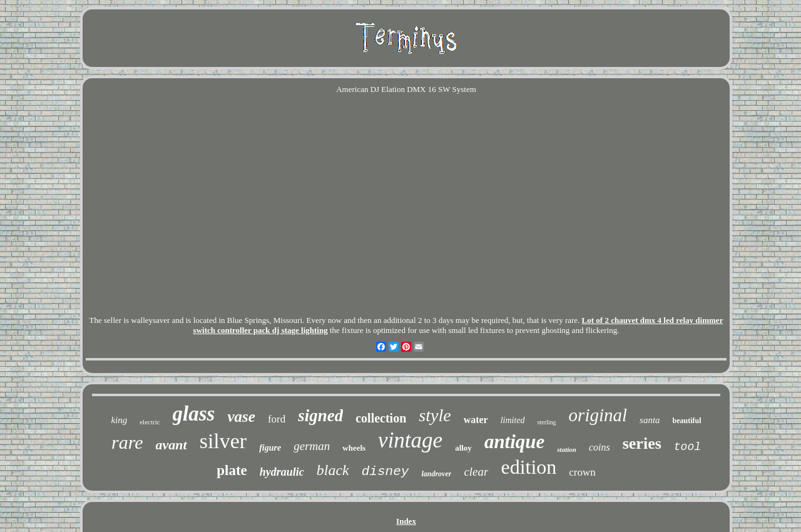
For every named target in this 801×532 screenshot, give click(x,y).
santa (650, 420)
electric (150, 422)
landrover (436, 474)
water (476, 420)
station (567, 449)
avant (171, 445)
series (642, 443)
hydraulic (282, 472)
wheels (354, 448)
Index (406, 521)
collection (381, 418)
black (333, 470)
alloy (463, 448)
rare (127, 442)
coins (599, 447)
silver (223, 441)
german (312, 446)
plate (232, 470)
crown (582, 472)
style (435, 415)
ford (277, 419)
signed (320, 416)
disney (385, 472)
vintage (410, 440)
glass (194, 414)
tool (687, 447)
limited (513, 420)
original (598, 415)
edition (528, 467)
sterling (547, 422)
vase (241, 417)
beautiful (687, 421)
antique (514, 442)
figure (270, 448)
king (119, 420)
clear (476, 472)
